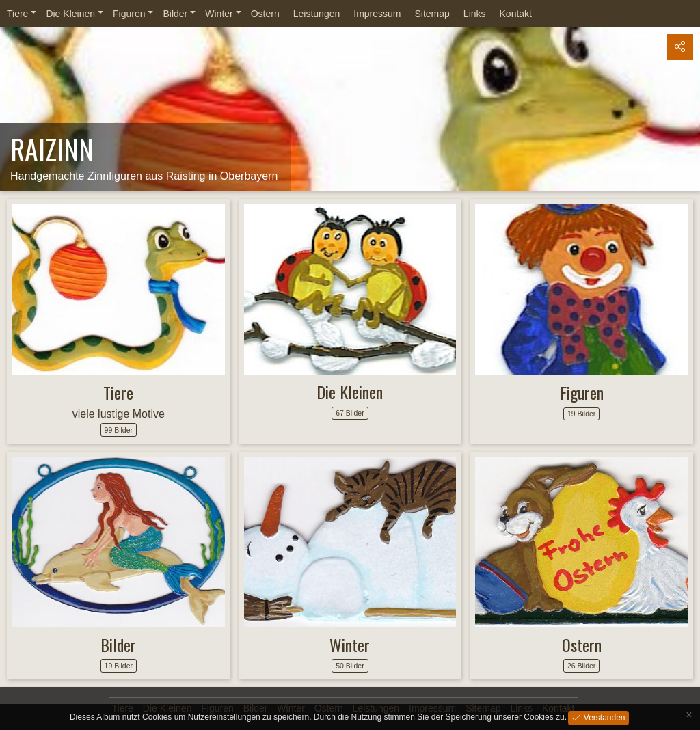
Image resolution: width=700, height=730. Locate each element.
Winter (219, 14)
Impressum (377, 14)
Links (475, 14)
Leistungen (317, 14)
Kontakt (516, 14)
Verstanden (603, 717)
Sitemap (432, 14)
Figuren (129, 14)
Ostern (265, 14)
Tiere (17, 14)
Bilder (175, 14)
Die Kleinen (70, 14)
